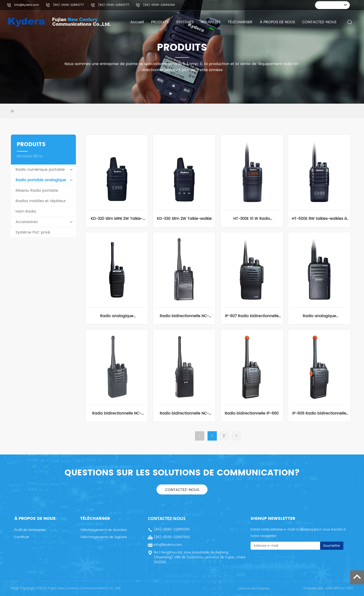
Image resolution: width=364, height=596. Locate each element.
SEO (350, 588)
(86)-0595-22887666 (172, 537)
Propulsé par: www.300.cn (324, 588)
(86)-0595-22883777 (68, 5)
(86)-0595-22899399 (159, 5)
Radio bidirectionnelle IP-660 (252, 413)
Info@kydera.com (27, 5)
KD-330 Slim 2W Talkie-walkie (184, 219)
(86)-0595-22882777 (114, 5)
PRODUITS (182, 48)
